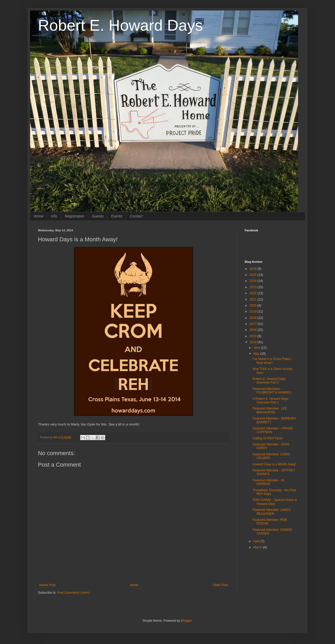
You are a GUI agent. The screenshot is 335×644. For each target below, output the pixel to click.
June (257, 348)
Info (54, 216)
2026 (254, 269)
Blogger (186, 621)
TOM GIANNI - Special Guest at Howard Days (275, 502)
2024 (254, 281)
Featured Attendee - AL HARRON (269, 482)
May (257, 354)
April (257, 541)
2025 (254, 275)
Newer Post (47, 585)
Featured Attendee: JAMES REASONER (272, 512)
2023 (254, 287)
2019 (254, 312)
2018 (254, 318)
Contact (136, 216)
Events (117, 216)
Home (39, 216)
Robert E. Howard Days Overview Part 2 (269, 381)
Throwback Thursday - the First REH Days (274, 492)
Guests (98, 216)
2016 (254, 330)
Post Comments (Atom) (73, 593)
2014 (254, 342)
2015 (254, 336)
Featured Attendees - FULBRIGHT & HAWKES (272, 391)
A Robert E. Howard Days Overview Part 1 (270, 401)
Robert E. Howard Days (120, 25)
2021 (254, 299)
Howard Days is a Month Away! (274, 464)
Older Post (220, 585)
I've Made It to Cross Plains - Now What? (273, 361)
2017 (254, 324)
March (258, 547)
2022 (254, 293)
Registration (75, 216)
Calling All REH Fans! (268, 438)
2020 (254, 305)
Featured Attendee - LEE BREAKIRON (270, 410)
